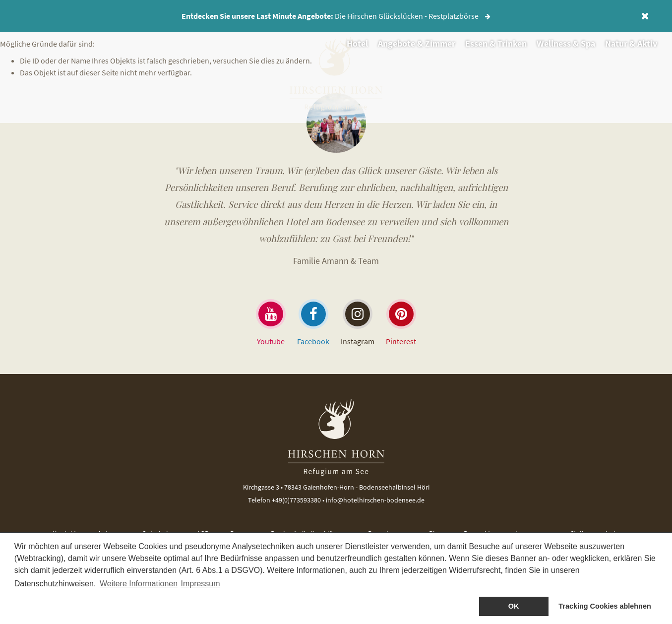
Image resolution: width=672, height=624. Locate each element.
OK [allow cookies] (514, 606)
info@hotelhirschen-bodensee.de (375, 500)
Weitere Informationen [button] (139, 584)
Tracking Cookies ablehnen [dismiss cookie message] (605, 606)
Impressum (200, 584)
